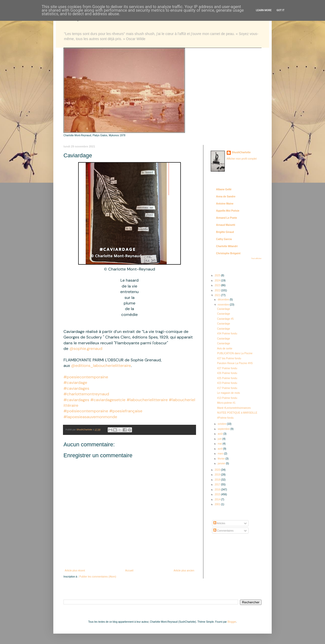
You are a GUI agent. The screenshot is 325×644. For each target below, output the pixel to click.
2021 (218, 295)
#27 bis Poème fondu (229, 358)
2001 (218, 504)
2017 (218, 485)
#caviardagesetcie (108, 400)
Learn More (264, 10)
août (220, 434)
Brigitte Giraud (225, 232)
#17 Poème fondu (227, 388)
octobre (222, 424)
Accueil (129, 571)
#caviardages (76, 388)
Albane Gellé (224, 189)
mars (221, 454)
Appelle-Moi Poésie (228, 211)
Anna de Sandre (226, 197)
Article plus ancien (184, 571)
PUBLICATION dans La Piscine (235, 353)
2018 (218, 480)
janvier (222, 463)
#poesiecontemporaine (86, 377)
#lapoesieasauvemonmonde (90, 417)
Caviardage (224, 309)
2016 (218, 490)
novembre (224, 305)
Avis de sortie (225, 349)
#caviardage (75, 383)
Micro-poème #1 (226, 403)
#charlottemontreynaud (86, 394)
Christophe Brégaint (228, 253)
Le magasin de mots (229, 393)
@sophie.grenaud (86, 349)
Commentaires (223, 531)
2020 (218, 470)
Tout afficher (256, 258)
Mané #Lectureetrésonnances (234, 408)
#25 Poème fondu (227, 378)
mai (220, 444)
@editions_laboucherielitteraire (101, 366)
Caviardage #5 (225, 319)
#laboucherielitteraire (147, 400)
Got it (280, 10)
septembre (224, 429)
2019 (218, 475)
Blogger (232, 622)
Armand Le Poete (226, 218)
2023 (218, 285)
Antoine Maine (225, 204)
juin (220, 439)
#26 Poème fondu (227, 373)
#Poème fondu (225, 418)
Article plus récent (75, 571)
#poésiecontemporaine (86, 411)
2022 (218, 290)
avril (220, 449)
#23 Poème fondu (227, 383)
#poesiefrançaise (126, 411)
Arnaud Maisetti (226, 225)
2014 (218, 499)
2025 (218, 275)
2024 (218, 281)
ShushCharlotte (241, 152)
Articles (219, 523)
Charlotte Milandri (227, 246)
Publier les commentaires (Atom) (98, 577)
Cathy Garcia (224, 239)
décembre (224, 300)
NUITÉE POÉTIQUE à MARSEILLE (237, 413)
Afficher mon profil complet (242, 159)
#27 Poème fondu (227, 368)
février (222, 459)
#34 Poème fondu (227, 334)
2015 (218, 494)
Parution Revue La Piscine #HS (235, 363)
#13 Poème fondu (227, 398)
